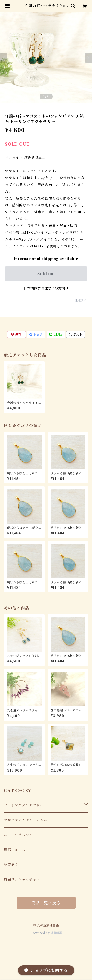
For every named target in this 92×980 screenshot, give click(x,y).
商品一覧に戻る (46, 903)
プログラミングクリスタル (26, 820)
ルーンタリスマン (18, 835)
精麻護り (11, 865)
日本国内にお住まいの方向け (46, 288)
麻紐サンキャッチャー (22, 880)
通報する (81, 300)
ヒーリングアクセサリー (24, 805)
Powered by (46, 933)
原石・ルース (15, 850)
